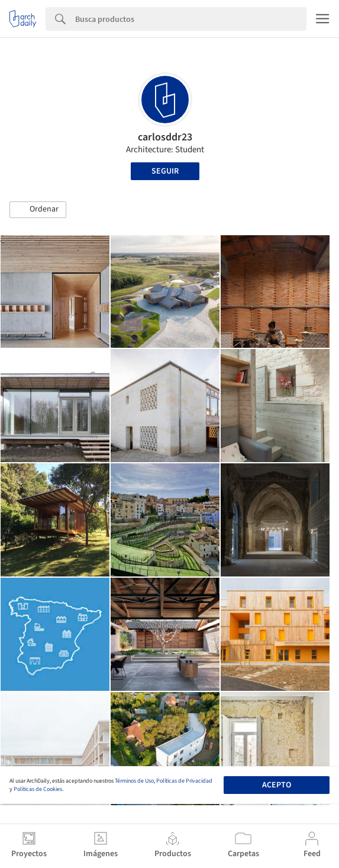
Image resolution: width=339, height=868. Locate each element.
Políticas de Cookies (38, 789)
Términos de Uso (134, 781)
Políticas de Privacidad (184, 781)
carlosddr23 (165, 137)
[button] (38, 210)
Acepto (277, 785)
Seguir (165, 171)
